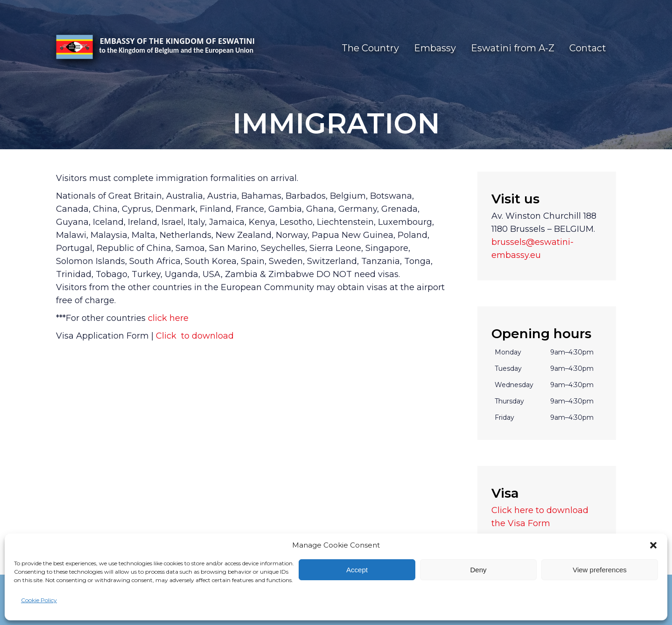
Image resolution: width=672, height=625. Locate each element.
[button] (653, 545)
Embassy (435, 48)
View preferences (600, 570)
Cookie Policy (39, 600)
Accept (357, 570)
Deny (478, 570)
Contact (588, 48)
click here (168, 318)
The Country (370, 48)
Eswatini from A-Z (513, 48)
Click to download (194, 336)
